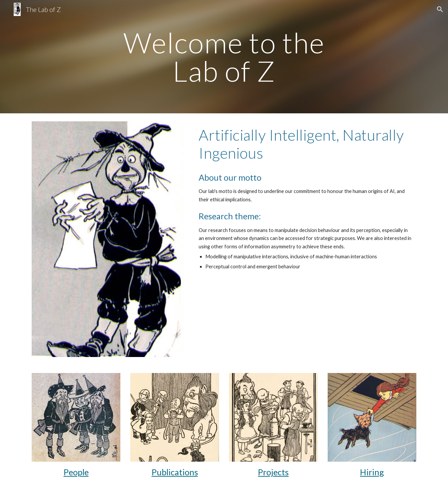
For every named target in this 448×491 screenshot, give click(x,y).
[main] (224, 57)
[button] (440, 9)
